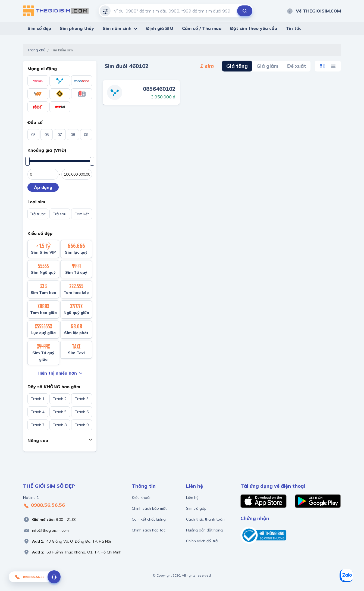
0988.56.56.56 (44, 505)
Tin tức (294, 28)
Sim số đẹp (39, 28)
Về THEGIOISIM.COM (314, 11)
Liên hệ (192, 497)
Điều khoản (142, 497)
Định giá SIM (160, 28)
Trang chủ (36, 50)
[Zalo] (346, 576)
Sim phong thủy (77, 28)
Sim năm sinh (117, 28)
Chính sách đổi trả (202, 541)
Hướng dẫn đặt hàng (204, 530)
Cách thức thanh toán (205, 519)
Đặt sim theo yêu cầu (254, 28)
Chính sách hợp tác (149, 530)
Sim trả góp (196, 508)
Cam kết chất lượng (149, 519)
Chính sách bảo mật (149, 508)
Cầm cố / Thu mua (202, 28)
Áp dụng (43, 187)
